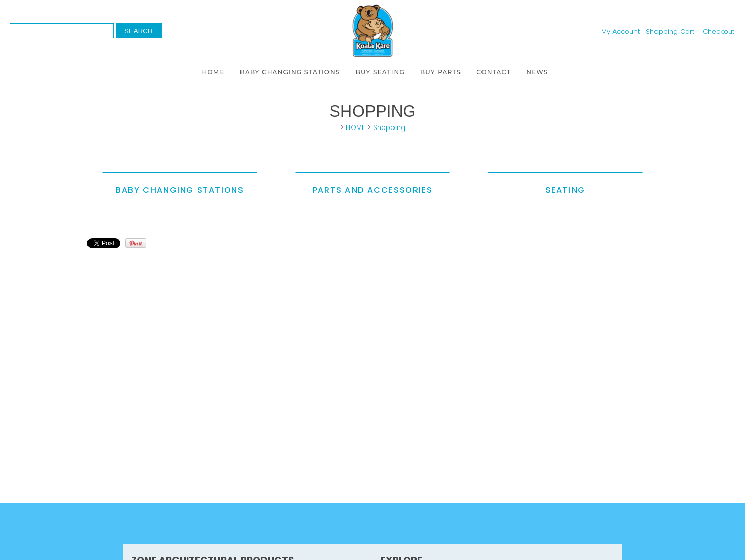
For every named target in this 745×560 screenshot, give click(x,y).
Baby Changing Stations (180, 190)
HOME (213, 72)
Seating (565, 190)
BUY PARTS (441, 72)
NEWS (537, 72)
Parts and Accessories (373, 190)
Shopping (389, 128)
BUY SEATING (380, 72)
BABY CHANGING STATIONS (290, 72)
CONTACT (494, 72)
